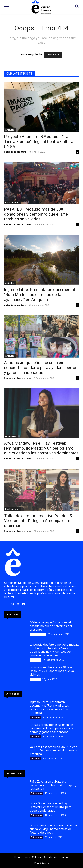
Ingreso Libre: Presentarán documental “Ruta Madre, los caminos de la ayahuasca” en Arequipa (40, 295)
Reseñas (35, 660)
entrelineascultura (15, 152)
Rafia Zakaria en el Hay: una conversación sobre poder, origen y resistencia (53, 785)
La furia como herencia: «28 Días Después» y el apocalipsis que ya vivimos (52, 671)
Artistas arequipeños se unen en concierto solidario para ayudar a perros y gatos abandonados (41, 368)
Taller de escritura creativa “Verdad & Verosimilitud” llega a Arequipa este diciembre (38, 521)
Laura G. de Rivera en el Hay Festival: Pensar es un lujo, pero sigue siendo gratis (51, 807)
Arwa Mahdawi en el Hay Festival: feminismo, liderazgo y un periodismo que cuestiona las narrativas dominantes (41, 448)
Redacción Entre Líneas (18, 224)
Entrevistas (11, 436)
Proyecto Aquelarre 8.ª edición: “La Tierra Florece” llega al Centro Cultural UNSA (39, 142)
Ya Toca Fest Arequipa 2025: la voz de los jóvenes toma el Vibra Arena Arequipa (53, 750)
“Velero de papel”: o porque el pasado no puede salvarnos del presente (51, 626)
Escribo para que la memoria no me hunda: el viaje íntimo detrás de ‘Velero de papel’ (53, 829)
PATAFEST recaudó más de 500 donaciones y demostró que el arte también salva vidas (36, 214)
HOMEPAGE (53, 55)
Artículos (10, 130)
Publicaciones (12, 202)
